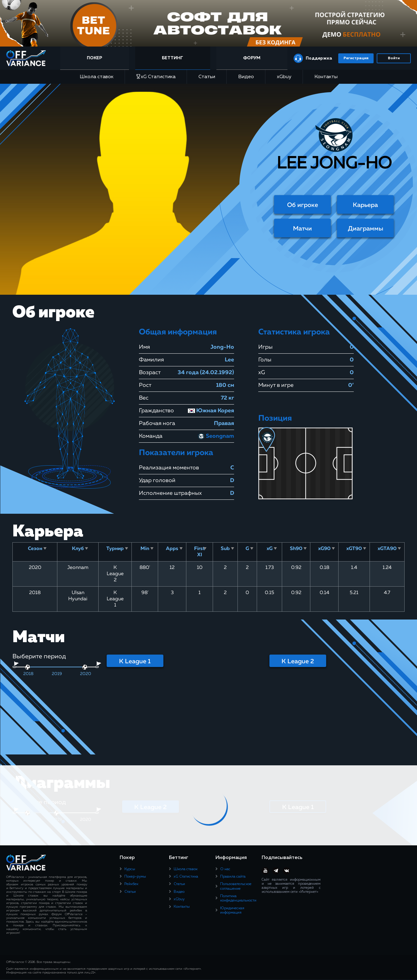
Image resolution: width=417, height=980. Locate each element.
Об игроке (303, 205)
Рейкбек (131, 884)
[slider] (27, 667)
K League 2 (298, 661)
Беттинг (174, 58)
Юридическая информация (232, 911)
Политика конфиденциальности (238, 898)
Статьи (207, 77)
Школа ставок (97, 77)
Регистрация (356, 58)
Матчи (302, 229)
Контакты (326, 77)
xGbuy (284, 77)
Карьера (365, 205)
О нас (225, 869)
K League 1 (135, 661)
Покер (97, 58)
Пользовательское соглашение (236, 886)
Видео (246, 77)
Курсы (130, 869)
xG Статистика (156, 77)
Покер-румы (135, 877)
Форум (252, 58)
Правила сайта (233, 877)
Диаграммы (366, 229)
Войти (394, 58)
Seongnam (216, 436)
